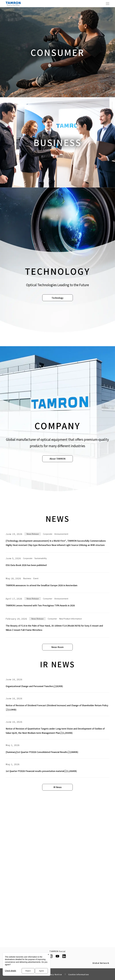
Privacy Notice (54, 974)
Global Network (101, 963)
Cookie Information (79, 974)
